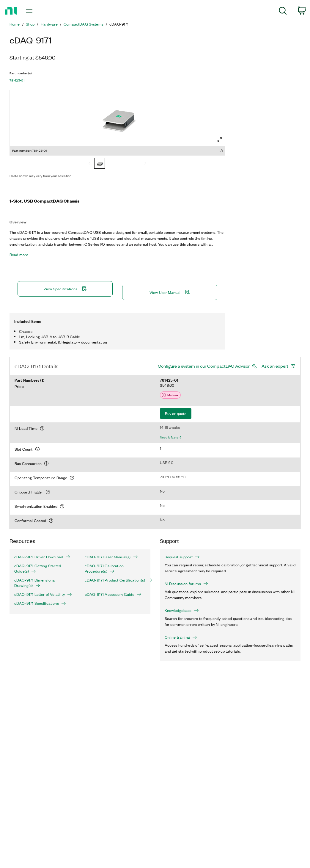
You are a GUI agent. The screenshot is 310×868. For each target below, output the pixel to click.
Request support (182, 557)
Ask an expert (275, 366)
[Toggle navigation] (40, 11)
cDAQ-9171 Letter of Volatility (43, 594)
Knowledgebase (182, 610)
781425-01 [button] (17, 80)
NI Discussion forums (186, 584)
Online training (181, 637)
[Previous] (89, 164)
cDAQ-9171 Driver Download (42, 557)
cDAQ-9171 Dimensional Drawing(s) (35, 583)
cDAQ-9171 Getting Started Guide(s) (38, 568)
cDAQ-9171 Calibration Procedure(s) (104, 568)
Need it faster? (171, 437)
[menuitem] (283, 12)
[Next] (145, 164)
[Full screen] (220, 140)
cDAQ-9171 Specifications (40, 603)
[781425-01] (100, 164)
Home (15, 24)
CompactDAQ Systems (84, 24)
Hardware (49, 24)
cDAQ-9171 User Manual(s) (111, 557)
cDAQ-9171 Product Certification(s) (115, 580)
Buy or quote (176, 413)
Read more (19, 255)
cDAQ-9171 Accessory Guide (113, 594)
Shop (30, 24)
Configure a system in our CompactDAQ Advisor (204, 366)
